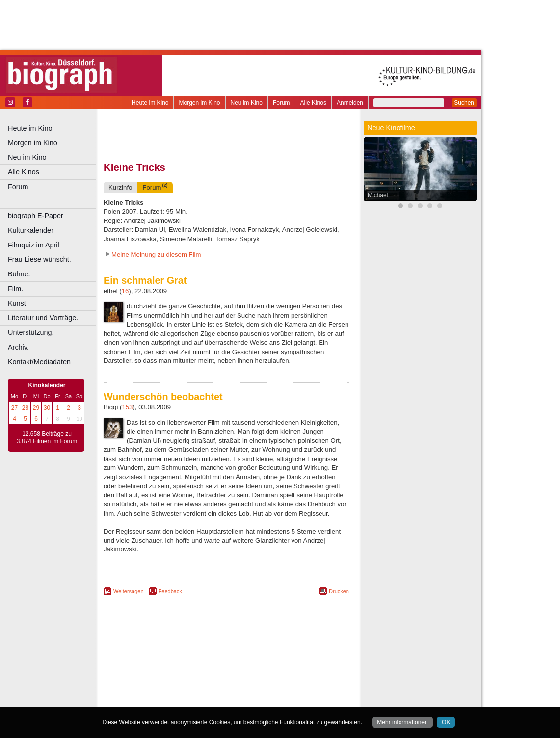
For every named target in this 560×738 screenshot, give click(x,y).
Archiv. (18, 347)
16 (125, 291)
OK (446, 722)
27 (14, 408)
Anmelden (350, 103)
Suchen (464, 103)
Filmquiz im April (34, 245)
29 (36, 408)
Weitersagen (129, 591)
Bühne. (19, 274)
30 (47, 408)
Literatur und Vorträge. (43, 318)
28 (25, 408)
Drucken (339, 591)
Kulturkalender (31, 230)
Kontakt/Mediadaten (39, 362)
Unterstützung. (31, 332)
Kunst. (18, 303)
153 (127, 407)
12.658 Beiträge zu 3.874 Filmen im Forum (47, 437)
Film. (15, 289)
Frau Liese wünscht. (40, 259)
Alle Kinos (313, 103)
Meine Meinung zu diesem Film (156, 255)
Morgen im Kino (199, 103)
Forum (281, 103)
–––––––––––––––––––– (47, 201)
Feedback (170, 591)
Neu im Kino (247, 103)
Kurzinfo (120, 187)
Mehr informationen (402, 722)
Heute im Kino (150, 103)
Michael (378, 195)
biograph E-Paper (36, 216)
